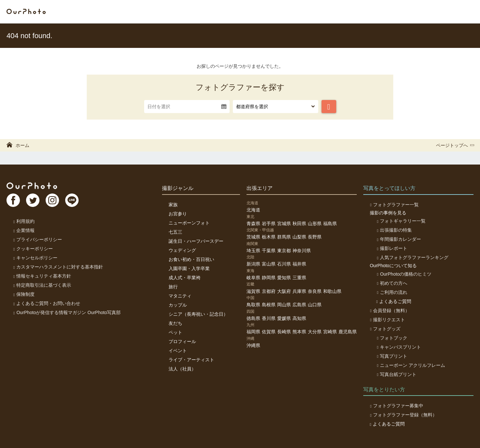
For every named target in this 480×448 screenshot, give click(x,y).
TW (34, 201)
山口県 (315, 305)
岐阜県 (253, 278)
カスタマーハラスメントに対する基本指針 (58, 267)
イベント (178, 351)
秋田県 (299, 224)
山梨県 (299, 237)
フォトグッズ (385, 329)
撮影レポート (391, 248)
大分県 (315, 332)
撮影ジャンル (178, 188)
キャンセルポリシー (35, 258)
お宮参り (178, 214)
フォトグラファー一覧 (394, 205)
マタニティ (180, 296)
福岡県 (253, 332)
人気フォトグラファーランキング (412, 257)
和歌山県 (332, 291)
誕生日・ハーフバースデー (196, 241)
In (54, 201)
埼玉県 (253, 251)
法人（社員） (182, 369)
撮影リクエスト (387, 320)
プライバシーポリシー (37, 239)
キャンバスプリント (398, 347)
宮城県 (284, 224)
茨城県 (253, 237)
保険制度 (24, 294)
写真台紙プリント (396, 374)
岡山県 (284, 305)
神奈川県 (302, 251)
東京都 (284, 251)
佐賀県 (269, 332)
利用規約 (24, 221)
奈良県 (315, 291)
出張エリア (260, 188)
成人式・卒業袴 (185, 278)
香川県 (269, 318)
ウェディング (182, 250)
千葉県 (269, 251)
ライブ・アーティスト (191, 360)
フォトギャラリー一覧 (401, 221)
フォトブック (391, 338)
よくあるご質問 (394, 301)
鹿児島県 (348, 332)
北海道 (253, 210)
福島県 (330, 224)
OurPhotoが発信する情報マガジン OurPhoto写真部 (67, 312)
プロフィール (182, 341)
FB (13, 201)
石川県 (284, 264)
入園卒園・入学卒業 (189, 268)
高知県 (299, 318)
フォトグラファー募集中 (396, 406)
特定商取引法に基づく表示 (42, 285)
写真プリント (391, 356)
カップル (178, 305)
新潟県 (253, 264)
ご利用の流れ (391, 292)
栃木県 (269, 237)
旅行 (173, 287)
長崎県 (284, 332)
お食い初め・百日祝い (191, 259)
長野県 (315, 237)
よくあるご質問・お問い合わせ (46, 303)
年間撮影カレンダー (398, 239)
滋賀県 (253, 291)
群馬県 (284, 237)
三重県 (299, 278)
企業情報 (24, 230)
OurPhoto (33, 186)
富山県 (269, 264)
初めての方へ (391, 283)
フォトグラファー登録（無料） (403, 415)
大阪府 (284, 291)
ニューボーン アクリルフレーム (410, 365)
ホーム (18, 145)
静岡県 (269, 278)
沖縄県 (253, 345)
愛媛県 (284, 318)
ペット (175, 332)
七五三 (175, 232)
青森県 (253, 224)
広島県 (299, 305)
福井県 (299, 264)
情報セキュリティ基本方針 (42, 276)
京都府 (269, 291)
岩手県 (269, 224)
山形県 (315, 224)
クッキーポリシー (33, 249)
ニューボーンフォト (189, 223)
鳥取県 (253, 305)
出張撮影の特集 (394, 230)
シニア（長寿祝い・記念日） (198, 314)
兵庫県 (299, 291)
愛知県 (284, 278)
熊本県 (299, 332)
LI (74, 201)
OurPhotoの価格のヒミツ (404, 274)
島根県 (269, 305)
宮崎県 (330, 332)
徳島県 (253, 318)
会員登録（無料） (390, 311)
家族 (173, 205)
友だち (175, 323)
